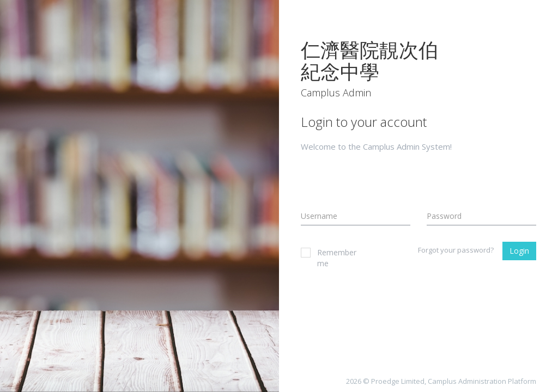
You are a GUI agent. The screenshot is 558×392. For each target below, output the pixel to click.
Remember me (324, 258)
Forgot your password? (456, 250)
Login (519, 251)
